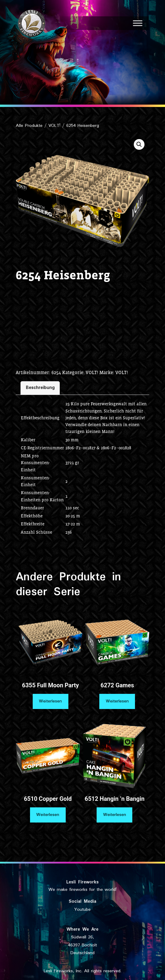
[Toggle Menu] (138, 23)
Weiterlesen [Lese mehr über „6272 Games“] (117, 701)
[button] (139, 144)
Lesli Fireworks (82, 882)
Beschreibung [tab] (40, 388)
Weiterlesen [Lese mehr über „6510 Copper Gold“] (48, 815)
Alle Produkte (29, 126)
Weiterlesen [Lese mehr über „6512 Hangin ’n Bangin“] (115, 815)
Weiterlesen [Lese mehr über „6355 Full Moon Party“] (50, 701)
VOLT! (54, 126)
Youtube (82, 910)
